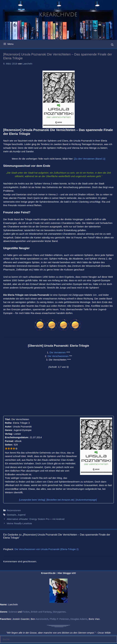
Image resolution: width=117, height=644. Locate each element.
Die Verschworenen (58, 356)
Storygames (59, 612)
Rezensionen (14, 510)
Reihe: (9, 423)
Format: (9, 441)
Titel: (8, 419)
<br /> (30, 392)
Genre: (9, 430)
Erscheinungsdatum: (17, 437)
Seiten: (9, 445)
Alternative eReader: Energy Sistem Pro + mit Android (36, 519)
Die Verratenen (58, 352)
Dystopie (11, 515)
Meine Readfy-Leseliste (19, 523)
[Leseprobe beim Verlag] (32, 500)
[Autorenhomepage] (86, 500)
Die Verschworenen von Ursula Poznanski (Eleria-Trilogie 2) (47, 549)
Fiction (26, 612)
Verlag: (9, 434)
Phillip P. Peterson (59, 619)
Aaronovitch (42, 619)
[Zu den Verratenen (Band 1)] (90, 159)
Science (13, 612)
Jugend (21, 515)
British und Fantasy (41, 612)
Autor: (8, 427)
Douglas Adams (79, 619)
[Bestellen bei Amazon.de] (60, 500)
